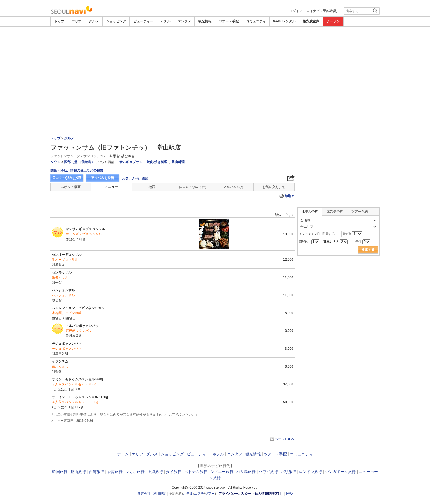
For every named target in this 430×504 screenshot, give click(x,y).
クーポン (333, 21)
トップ (59, 21)
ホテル (165, 21)
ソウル (55, 162)
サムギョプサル (131, 162)
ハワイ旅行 (268, 472)
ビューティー (143, 21)
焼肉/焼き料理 (157, 162)
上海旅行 (155, 472)
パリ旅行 (288, 472)
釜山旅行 (78, 472)
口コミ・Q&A (193, 187)
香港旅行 (115, 472)
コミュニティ (256, 21)
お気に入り (274, 187)
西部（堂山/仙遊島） (79, 162)
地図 (152, 187)
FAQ (289, 494)
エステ (199, 494)
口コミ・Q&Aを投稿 (67, 178)
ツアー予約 (360, 212)
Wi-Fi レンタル (284, 21)
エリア (77, 21)
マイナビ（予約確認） (323, 11)
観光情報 (205, 21)
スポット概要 (71, 187)
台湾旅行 (97, 472)
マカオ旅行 (135, 472)
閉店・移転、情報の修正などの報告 (77, 170)
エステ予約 (335, 212)
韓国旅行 (60, 472)
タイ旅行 (174, 472)
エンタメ (184, 21)
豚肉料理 (178, 162)
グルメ (94, 21)
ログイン (296, 11)
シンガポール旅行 (340, 472)
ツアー (210, 494)
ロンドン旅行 (310, 472)
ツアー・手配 (229, 21)
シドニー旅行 (222, 472)
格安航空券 (311, 21)
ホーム (123, 454)
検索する (368, 250)
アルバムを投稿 (103, 178)
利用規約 (160, 494)
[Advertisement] (215, 68)
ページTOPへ (285, 439)
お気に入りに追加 (135, 179)
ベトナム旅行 (196, 472)
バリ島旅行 (246, 472)
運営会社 (144, 494)
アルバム (233, 187)
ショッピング (116, 21)
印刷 (290, 196)
